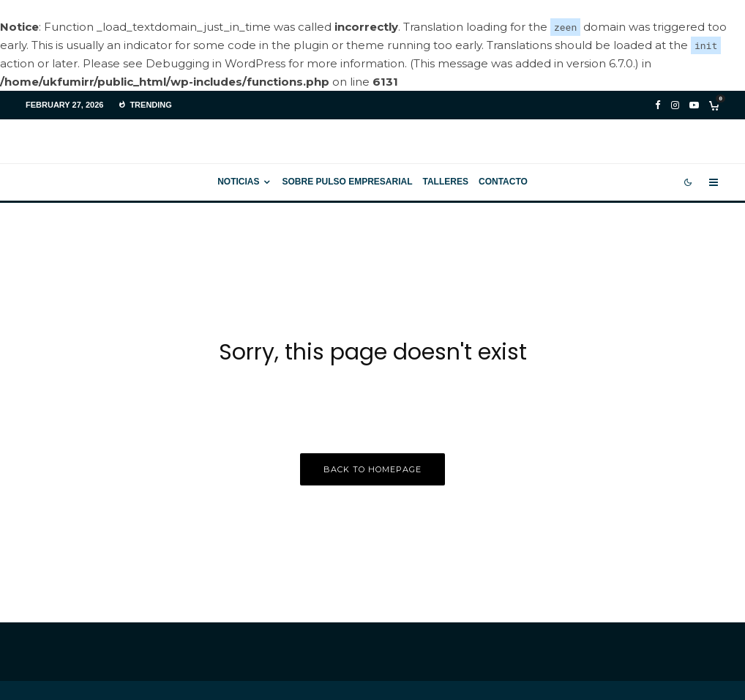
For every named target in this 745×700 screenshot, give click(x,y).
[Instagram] (675, 105)
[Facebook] (658, 105)
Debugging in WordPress (216, 63)
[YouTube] (694, 105)
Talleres (446, 182)
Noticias (238, 182)
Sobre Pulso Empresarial (347, 182)
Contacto (503, 182)
